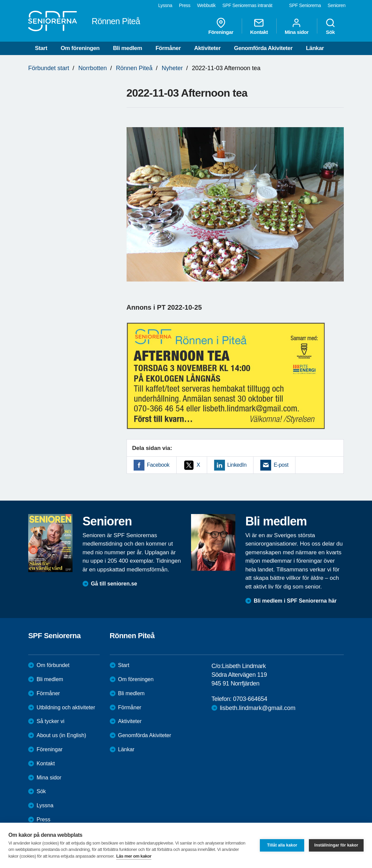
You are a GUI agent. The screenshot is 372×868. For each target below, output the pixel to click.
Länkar (315, 48)
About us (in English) (61, 735)
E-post (281, 465)
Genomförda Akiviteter (263, 48)
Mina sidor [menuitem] (297, 26)
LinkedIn (237, 465)
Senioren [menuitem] (337, 5)
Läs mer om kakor (134, 856)
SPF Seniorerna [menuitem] (305, 5)
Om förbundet (53, 665)
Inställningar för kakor (336, 845)
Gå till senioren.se (114, 584)
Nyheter (172, 68)
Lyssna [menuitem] (165, 5)
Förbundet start (49, 68)
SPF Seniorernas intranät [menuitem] (247, 5)
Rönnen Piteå (134, 68)
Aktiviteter (207, 48)
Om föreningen (80, 48)
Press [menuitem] (185, 5)
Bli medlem (127, 48)
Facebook (158, 465)
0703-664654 (250, 699)
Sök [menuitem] (330, 26)
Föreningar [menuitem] (221, 26)
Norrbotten (92, 68)
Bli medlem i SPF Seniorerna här (295, 601)
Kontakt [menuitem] (259, 26)
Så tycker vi (51, 721)
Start (41, 48)
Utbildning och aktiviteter (66, 707)
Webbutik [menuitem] (206, 5)
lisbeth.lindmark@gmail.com (258, 708)
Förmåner (168, 48)
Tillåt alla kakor (282, 845)
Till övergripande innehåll (0, 0)
